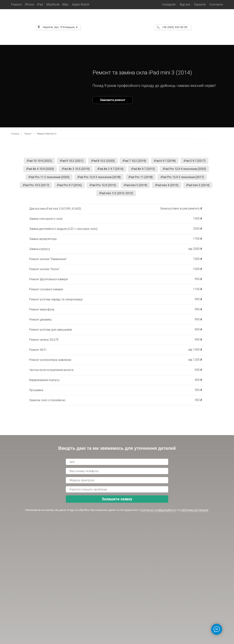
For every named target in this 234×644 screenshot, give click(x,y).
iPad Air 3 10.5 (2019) (75, 170)
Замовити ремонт (113, 100)
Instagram (169, 4)
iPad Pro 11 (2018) (141, 179)
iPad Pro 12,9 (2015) (102, 188)
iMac (65, 4)
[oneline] (117, 484)
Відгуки (185, 4)
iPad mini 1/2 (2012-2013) (116, 196)
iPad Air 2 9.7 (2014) (110, 170)
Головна (15, 134)
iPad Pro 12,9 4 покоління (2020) (186, 170)
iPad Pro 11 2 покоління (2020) (47, 179)
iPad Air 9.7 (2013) (144, 170)
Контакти (216, 4)
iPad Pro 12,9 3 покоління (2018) (98, 179)
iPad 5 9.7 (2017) (197, 161)
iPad (40, 4)
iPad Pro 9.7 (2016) (68, 188)
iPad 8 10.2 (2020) (102, 161)
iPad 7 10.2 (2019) (135, 161)
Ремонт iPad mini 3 (47, 134)
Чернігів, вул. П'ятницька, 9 (60, 27)
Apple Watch (81, 4)
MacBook (53, 4)
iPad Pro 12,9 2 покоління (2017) (184, 179)
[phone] (117, 474)
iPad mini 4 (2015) (168, 188)
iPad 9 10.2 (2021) (70, 161)
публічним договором (194, 514)
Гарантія (200, 4)
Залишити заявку (117, 503)
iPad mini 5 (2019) (136, 188)
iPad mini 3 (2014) (200, 188)
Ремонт (28, 134)
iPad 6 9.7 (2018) (166, 161)
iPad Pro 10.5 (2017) (33, 188)
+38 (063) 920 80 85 (175, 27)
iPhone (30, 4)
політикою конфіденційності (158, 514)
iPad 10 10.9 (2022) (37, 161)
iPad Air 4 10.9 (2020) (38, 170)
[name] (117, 465)
